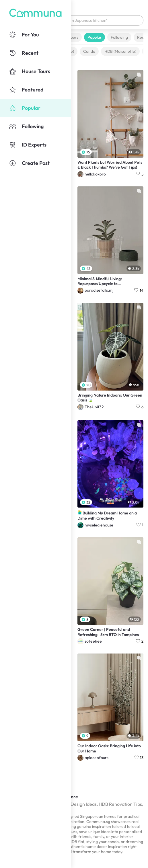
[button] (74, 20)
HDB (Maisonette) (120, 51)
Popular (95, 37)
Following (119, 37)
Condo (89, 51)
